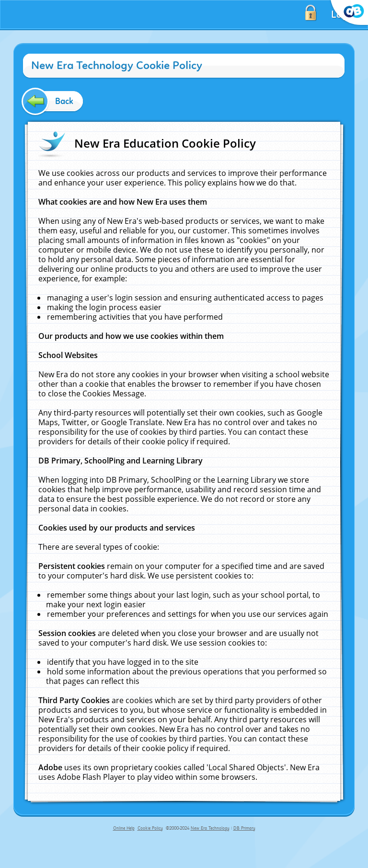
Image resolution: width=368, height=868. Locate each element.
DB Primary (244, 828)
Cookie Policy (150, 828)
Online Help (124, 828)
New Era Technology (210, 828)
